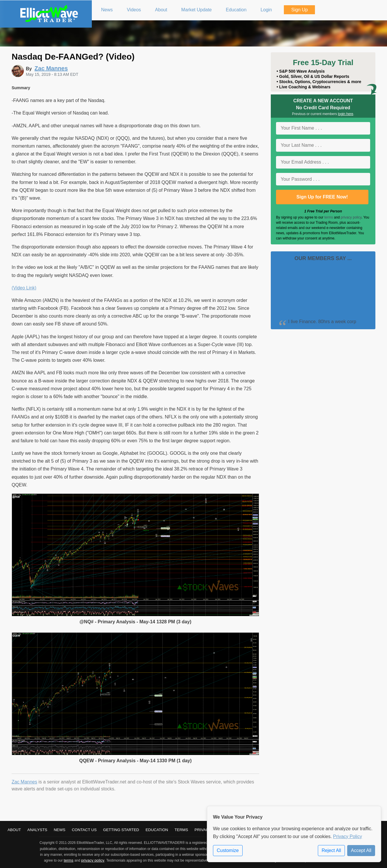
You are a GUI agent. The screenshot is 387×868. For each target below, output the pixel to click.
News (60, 830)
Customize (228, 850)
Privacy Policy (347, 836)
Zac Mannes (24, 782)
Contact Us (84, 830)
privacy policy (351, 217)
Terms (181, 830)
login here (346, 114)
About (14, 830)
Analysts (37, 830)
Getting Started (121, 830)
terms (329, 217)
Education (157, 830)
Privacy (203, 830)
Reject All (331, 850)
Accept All (361, 850)
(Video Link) (24, 288)
